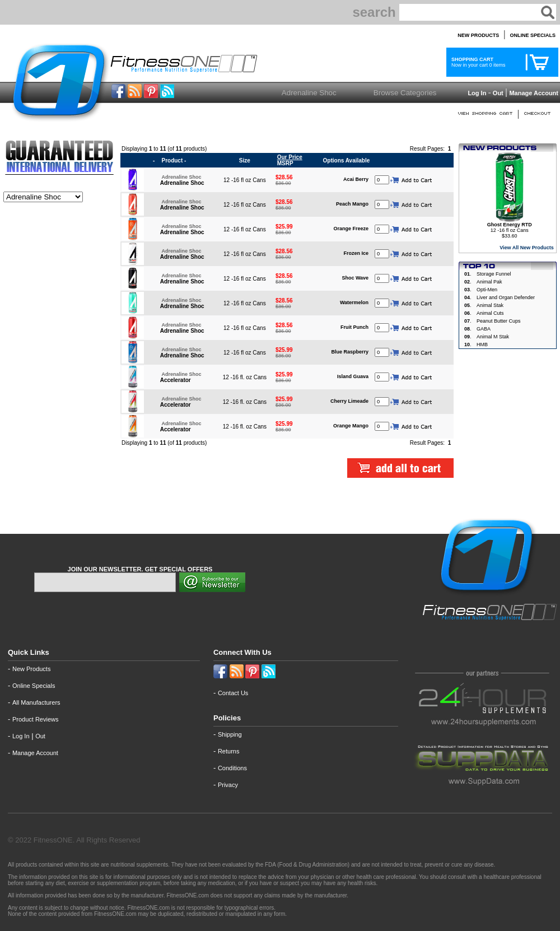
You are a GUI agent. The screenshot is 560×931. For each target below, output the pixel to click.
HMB (482, 345)
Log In (476, 93)
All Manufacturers (36, 702)
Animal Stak (490, 305)
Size (245, 160)
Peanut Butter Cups (499, 321)
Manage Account (533, 93)
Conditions (232, 768)
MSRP (289, 160)
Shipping (230, 734)
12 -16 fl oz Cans (510, 227)
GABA (484, 329)
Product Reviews (36, 719)
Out (498, 93)
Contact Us (233, 693)
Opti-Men (487, 290)
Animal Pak (489, 282)
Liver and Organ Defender (506, 297)
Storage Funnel (494, 274)
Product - (174, 160)
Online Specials (34, 686)
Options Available (347, 160)
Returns (229, 751)
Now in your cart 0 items (477, 62)
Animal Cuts (490, 313)
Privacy (228, 785)
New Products (31, 669)
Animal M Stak (493, 337)
